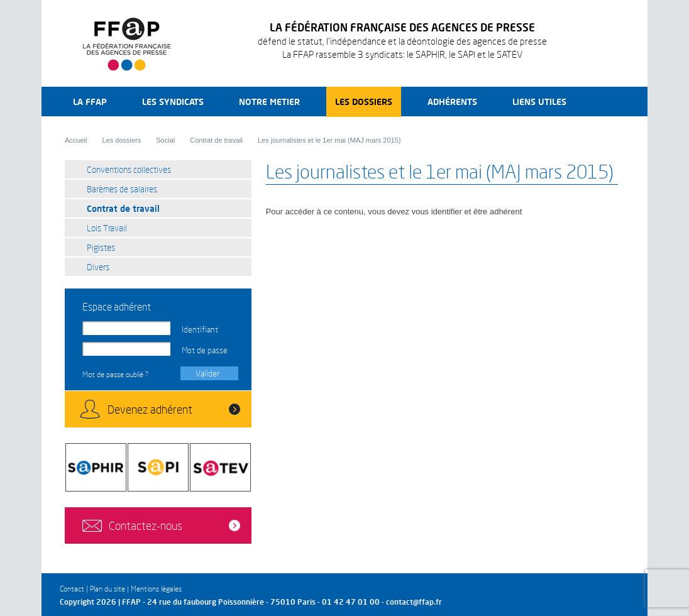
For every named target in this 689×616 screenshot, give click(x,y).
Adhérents (452, 102)
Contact (72, 589)
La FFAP (90, 102)
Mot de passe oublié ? (115, 374)
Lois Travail (107, 228)
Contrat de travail (216, 140)
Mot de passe (205, 350)
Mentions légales (156, 589)
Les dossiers (364, 102)
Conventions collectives (129, 169)
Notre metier (269, 102)
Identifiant (200, 329)
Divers (98, 267)
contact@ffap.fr (414, 602)
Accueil (76, 140)
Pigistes (101, 247)
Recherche (608, 102)
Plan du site (107, 589)
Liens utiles (539, 102)
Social (165, 140)
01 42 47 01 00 (351, 602)
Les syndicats (173, 102)
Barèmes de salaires (122, 189)
